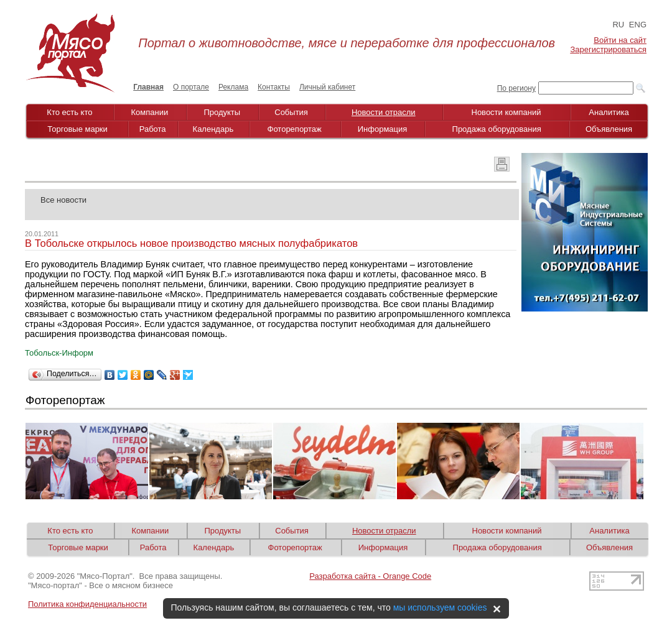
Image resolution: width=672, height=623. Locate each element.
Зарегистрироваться (609, 49)
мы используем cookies (440, 607)
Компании (150, 112)
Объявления (609, 129)
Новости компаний (506, 112)
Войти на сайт (620, 40)
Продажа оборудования (497, 129)
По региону (516, 88)
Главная (148, 87)
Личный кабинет (327, 87)
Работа (153, 129)
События (291, 112)
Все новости (63, 200)
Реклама (233, 87)
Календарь (213, 129)
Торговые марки (77, 129)
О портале (191, 87)
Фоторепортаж (295, 129)
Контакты (274, 87)
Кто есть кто (69, 112)
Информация (383, 129)
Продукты (222, 112)
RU (618, 25)
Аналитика (609, 112)
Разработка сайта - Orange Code (370, 576)
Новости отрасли (384, 112)
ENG (638, 25)
